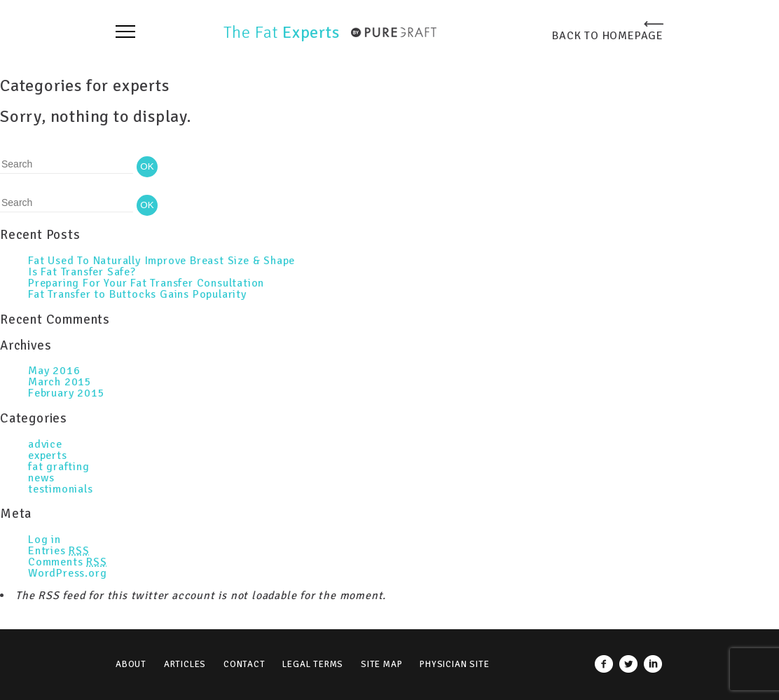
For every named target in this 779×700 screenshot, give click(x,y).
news (41, 478)
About (131, 664)
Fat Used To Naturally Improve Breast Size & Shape (161, 261)
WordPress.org (67, 573)
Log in (44, 540)
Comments (68, 562)
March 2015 (60, 382)
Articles (185, 664)
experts (48, 455)
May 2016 (54, 371)
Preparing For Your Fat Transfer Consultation (146, 283)
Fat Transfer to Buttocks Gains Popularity (137, 294)
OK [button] (147, 166)
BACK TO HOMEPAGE (608, 35)
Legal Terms (313, 664)
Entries (59, 551)
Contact (244, 664)
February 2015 (66, 393)
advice (45, 444)
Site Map (381, 664)
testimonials (61, 489)
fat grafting (59, 467)
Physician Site (454, 664)
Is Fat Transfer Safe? (82, 272)
